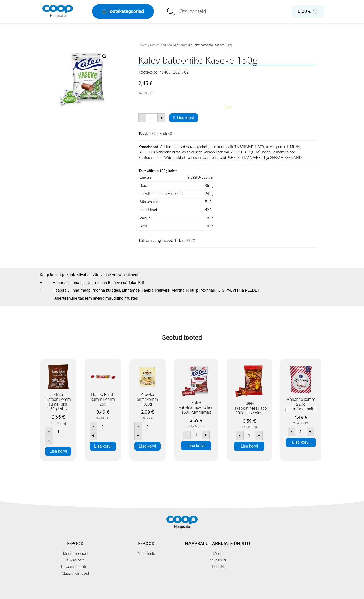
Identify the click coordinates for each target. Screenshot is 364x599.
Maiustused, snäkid (163, 45)
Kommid (184, 45)
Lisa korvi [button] (58, 451)
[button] (104, 57)
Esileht (143, 45)
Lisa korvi (185, 118)
